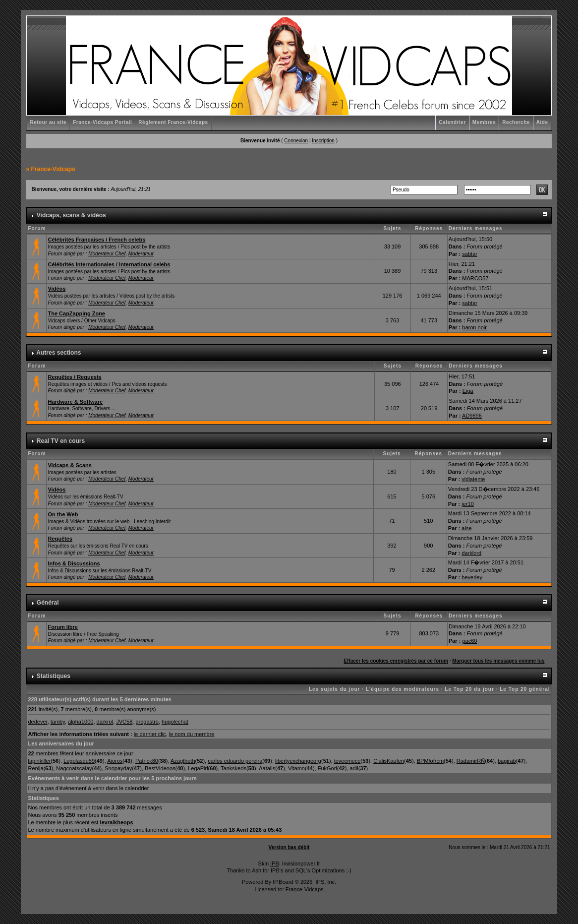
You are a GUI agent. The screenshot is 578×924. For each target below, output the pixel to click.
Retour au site (48, 122)
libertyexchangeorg (298, 761)
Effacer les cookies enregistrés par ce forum (396, 661)
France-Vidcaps (53, 169)
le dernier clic (150, 734)
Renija (35, 768)
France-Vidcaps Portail (102, 122)
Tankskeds (233, 768)
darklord (471, 553)
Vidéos (57, 289)
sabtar (470, 254)
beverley (472, 577)
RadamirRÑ (471, 761)
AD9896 (472, 416)
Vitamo (296, 768)
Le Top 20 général (525, 689)
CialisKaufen (389, 761)
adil (354, 768)
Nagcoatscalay (74, 768)
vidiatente (473, 479)
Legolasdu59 (79, 761)
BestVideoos (160, 768)
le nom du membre (192, 734)
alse (466, 528)
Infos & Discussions (74, 563)
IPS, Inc (325, 882)
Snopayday (118, 768)
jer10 (467, 504)
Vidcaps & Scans (69, 465)
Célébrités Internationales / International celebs (109, 264)
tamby (58, 722)
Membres (484, 122)
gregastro (147, 722)
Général (48, 603)
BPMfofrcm (430, 761)
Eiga (468, 391)
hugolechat (175, 722)
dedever (37, 722)
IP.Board (283, 882)
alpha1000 (81, 722)
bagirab (507, 761)
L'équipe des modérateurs (403, 689)
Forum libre (63, 627)
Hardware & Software (75, 402)
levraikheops (116, 822)
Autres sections (58, 353)
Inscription (323, 141)
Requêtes (60, 539)
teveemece (347, 761)
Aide (542, 122)
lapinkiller (39, 761)
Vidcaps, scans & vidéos (71, 215)
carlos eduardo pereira (235, 761)
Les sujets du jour (335, 689)
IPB (275, 863)
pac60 (469, 641)
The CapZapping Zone (76, 313)
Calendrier (452, 122)
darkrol (105, 722)
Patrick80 (147, 761)
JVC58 (124, 722)
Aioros (115, 761)
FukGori (327, 768)
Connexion (296, 141)
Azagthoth (183, 761)
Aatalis (267, 768)
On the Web (63, 514)
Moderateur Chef (107, 254)
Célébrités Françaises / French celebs (96, 240)
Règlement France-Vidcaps (173, 122)
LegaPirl (198, 768)
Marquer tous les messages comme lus (498, 661)
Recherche (516, 122)
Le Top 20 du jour (469, 689)
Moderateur (141, 254)
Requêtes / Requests (74, 377)
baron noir (474, 327)
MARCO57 (475, 278)
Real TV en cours (61, 441)
